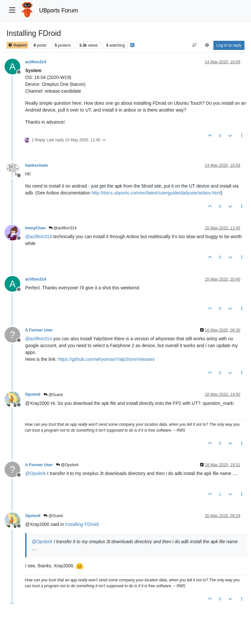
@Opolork (67, 465)
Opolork (33, 394)
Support (17, 45)
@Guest (53, 395)
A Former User (39, 330)
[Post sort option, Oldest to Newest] (195, 45)
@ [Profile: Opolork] (35, 473)
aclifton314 (36, 62)
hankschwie (36, 165)
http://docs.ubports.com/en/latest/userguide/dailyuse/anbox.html (156, 193)
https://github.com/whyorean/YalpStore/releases (106, 359)
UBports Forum (59, 10)
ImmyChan (35, 228)
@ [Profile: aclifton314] (39, 237)
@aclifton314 (63, 228)
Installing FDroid (82, 524)
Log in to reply (229, 45)
